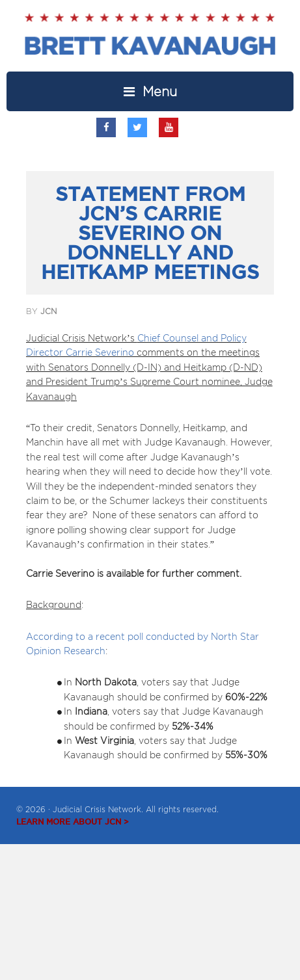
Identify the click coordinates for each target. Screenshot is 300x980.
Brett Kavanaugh (150, 42)
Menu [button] (160, 91)
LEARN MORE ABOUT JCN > (73, 822)
